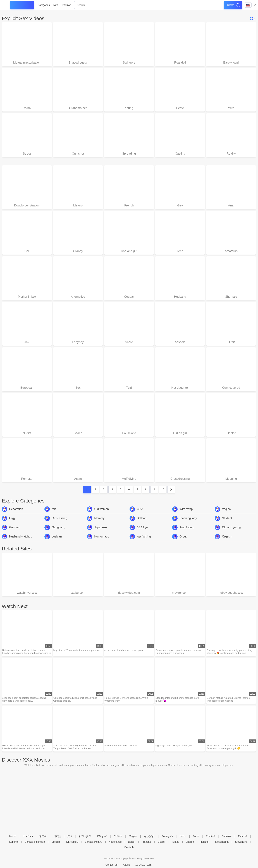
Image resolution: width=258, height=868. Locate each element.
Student (227, 523)
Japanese (100, 533)
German (14, 533)
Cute (140, 514)
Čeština (118, 836)
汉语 (70, 836)
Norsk (13, 836)
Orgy (12, 523)
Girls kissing (59, 523)
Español (14, 842)
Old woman (101, 514)
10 (163, 495)
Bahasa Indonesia (35, 842)
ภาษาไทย (28, 836)
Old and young (231, 533)
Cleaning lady (188, 523)
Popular (66, 5)
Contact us (112, 865)
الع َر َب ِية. (149, 836)
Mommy (99, 523)
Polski (196, 836)
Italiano (205, 842)
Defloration (16, 514)
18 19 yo (142, 533)
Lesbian (57, 542)
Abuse (126, 865)
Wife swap (186, 514)
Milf (54, 514)
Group (183, 542)
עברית (183, 836)
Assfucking (144, 542)
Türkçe (175, 842)
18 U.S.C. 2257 (144, 865)
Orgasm (227, 542)
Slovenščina (222, 842)
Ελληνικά (102, 836)
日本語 (57, 836)
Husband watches (21, 542)
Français (147, 842)
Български (72, 842)
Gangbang (58, 533)
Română (211, 836)
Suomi (161, 842)
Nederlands (115, 842)
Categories (44, 5)
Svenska (227, 836)
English (190, 842)
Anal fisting (187, 533)
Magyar (133, 836)
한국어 (43, 836)
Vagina (226, 514)
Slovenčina (241, 842)
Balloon (142, 523)
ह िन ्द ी (85, 836)
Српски (56, 842)
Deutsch (129, 847)
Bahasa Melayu (94, 842)
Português (167, 836)
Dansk (132, 842)
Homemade (102, 542)
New (56, 5)
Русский (243, 836)
